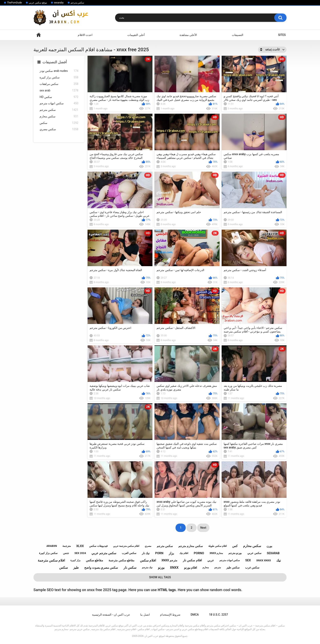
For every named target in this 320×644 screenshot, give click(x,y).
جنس (66, 553)
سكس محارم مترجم (191, 546)
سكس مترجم (77, 3)
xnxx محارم (216, 553)
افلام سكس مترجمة (51, 560)
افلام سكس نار (192, 560)
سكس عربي (254, 553)
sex (248, 560)
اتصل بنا (145, 615)
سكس (59, 123)
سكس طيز (233, 567)
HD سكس (59, 97)
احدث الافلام (85, 35)
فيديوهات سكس (98, 546)
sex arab (59, 91)
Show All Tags (160, 577)
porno (199, 553)
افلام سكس (148, 560)
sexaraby (59, 3)
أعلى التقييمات (136, 35)
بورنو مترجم (235, 553)
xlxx (80, 546)
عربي (211, 560)
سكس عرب (252, 567)
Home (39, 35)
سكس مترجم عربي (104, 553)
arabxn (52, 546)
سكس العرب (129, 553)
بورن (269, 546)
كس (235, 546)
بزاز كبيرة (75, 560)
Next (203, 528)
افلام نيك (184, 553)
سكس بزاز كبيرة (59, 77)
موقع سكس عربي (38, 3)
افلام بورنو (191, 568)
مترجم (218, 567)
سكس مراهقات (59, 84)
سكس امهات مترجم (59, 103)
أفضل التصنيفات (55, 62)
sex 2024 (80, 553)
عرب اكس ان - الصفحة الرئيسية (111, 615)
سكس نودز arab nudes (59, 71)
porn (159, 553)
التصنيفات (238, 35)
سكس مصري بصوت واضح (101, 568)
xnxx (174, 568)
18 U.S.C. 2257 (218, 615)
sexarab (273, 553)
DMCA (195, 615)
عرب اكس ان (151, 636)
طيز (76, 568)
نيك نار (146, 553)
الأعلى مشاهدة (188, 35)
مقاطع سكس (95, 560)
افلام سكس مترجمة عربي (126, 546)
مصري (148, 546)
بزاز (171, 553)
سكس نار (130, 568)
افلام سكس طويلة (218, 546)
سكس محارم (59, 116)
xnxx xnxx (264, 560)
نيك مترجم (147, 567)
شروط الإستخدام (170, 615)
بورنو (161, 568)
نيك (279, 560)
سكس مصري (59, 129)
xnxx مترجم (169, 560)
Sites (282, 35)
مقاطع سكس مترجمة (122, 560)
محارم (206, 567)
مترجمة (67, 546)
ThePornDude (14, 3)
